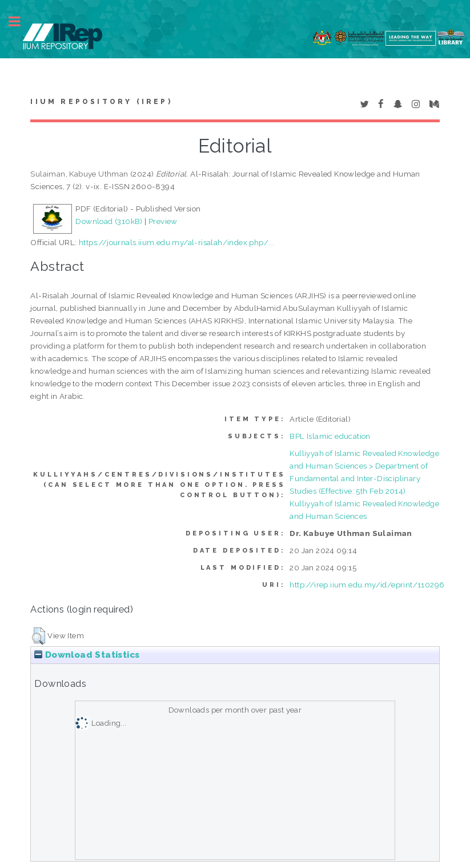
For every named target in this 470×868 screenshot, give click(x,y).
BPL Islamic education (330, 436)
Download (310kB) (109, 221)
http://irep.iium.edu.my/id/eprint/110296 (367, 585)
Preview (163, 221)
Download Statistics (87, 655)
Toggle (21, 21)
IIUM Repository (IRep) (101, 102)
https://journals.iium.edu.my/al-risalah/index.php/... (176, 242)
